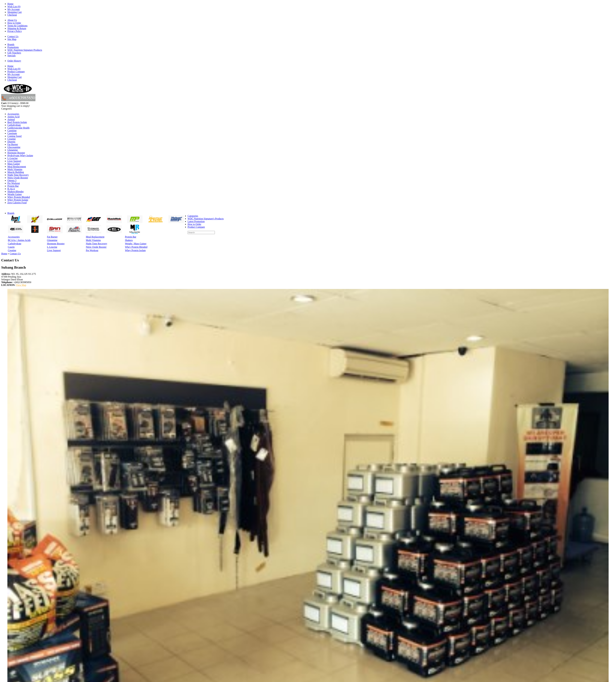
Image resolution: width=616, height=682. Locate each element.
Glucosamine (14, 147)
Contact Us (13, 36)
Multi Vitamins (15, 169)
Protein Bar (13, 186)
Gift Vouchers (14, 53)
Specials (11, 56)
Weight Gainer (15, 194)
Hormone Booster (16, 153)
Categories (193, 216)
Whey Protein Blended (19, 197)
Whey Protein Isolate (18, 200)
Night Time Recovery (18, 175)
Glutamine (13, 150)
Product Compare (16, 72)
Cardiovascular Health (18, 128)
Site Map (12, 39)
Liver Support (14, 161)
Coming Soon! (15, 136)
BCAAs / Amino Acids (19, 240)
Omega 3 (12, 180)
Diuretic (11, 142)
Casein (11, 247)
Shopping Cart (15, 12)
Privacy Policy (15, 31)
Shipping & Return (17, 28)
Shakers (129, 240)
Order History (14, 61)
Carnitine (12, 131)
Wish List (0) (14, 7)
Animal (11, 119)
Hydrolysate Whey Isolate (20, 155)
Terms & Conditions (17, 26)
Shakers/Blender (16, 192)
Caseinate (12, 133)
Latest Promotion (196, 221)
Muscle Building (16, 172)
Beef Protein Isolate (17, 122)
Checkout (12, 15)
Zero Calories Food (17, 203)
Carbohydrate (14, 125)
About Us (12, 20)
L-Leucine (13, 158)
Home (10, 4)
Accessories (13, 114)
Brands (11, 44)
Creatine (12, 139)
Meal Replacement (17, 167)
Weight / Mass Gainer (136, 244)
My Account (14, 9)
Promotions (13, 47)
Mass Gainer (14, 164)
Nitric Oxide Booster (18, 178)
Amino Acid (13, 117)
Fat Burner (13, 144)
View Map (21, 285)
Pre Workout (14, 183)
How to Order (14, 23)
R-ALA (11, 189)
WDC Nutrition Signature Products (25, 50)
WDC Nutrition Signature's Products (206, 219)
